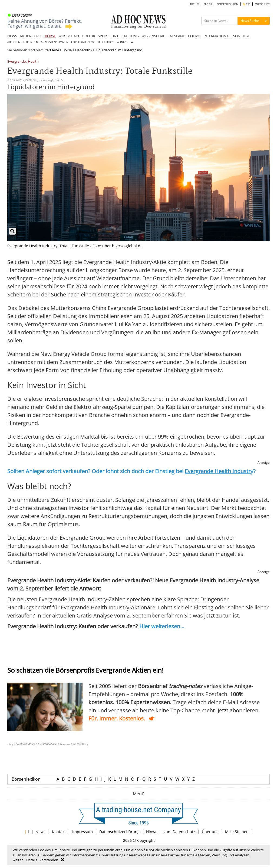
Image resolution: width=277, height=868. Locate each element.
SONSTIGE (241, 36)
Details (32, 860)
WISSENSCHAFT (154, 36)
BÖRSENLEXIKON (227, 4)
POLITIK (89, 36)
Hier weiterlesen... (162, 626)
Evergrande (17, 62)
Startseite (51, 50)
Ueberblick (84, 50)
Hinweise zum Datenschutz (171, 832)
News (40, 832)
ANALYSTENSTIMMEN (55, 42)
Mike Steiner (236, 832)
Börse (67, 50)
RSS (247, 4)
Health (33, 62)
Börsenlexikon (26, 779)
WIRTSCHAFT (69, 36)
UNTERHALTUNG (125, 36)
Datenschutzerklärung (119, 832)
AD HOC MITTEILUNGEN (23, 42)
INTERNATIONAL (217, 36)
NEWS (12, 36)
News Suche (250, 21)
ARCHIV (194, 4)
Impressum (83, 832)
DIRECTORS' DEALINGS (112, 42)
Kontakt (59, 832)
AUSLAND (177, 36)
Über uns (210, 832)
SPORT (103, 36)
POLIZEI (194, 36)
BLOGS (208, 4)
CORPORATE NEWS (83, 42)
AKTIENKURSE (31, 36)
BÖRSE (50, 36)
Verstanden (49, 860)
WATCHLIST (263, 4)
